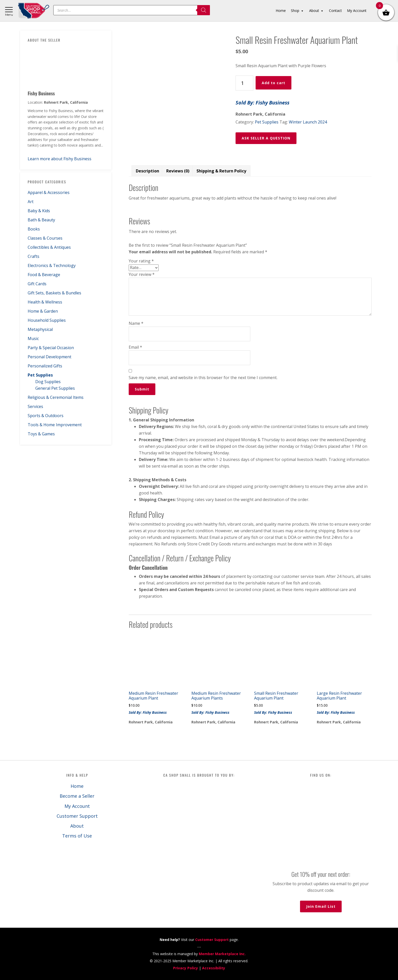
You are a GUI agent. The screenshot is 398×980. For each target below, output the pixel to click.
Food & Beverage (44, 275)
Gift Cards (37, 284)
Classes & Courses (45, 238)
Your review (142, 274)
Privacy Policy (186, 968)
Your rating (141, 261)
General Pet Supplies (55, 388)
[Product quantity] (244, 83)
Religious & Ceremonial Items (56, 397)
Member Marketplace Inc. (222, 954)
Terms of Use (77, 836)
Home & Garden (43, 311)
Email (135, 347)
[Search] (204, 10)
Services (35, 406)
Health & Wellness (45, 302)
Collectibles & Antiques (49, 247)
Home (77, 786)
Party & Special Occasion (51, 348)
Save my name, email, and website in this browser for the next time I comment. (203, 378)
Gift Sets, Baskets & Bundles (54, 293)
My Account (77, 806)
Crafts (34, 256)
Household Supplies (47, 320)
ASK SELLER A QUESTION (266, 138)
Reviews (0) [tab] (178, 171)
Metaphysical (40, 329)
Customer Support (77, 816)
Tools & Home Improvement (55, 425)
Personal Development (49, 357)
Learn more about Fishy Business (60, 159)
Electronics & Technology (52, 265)
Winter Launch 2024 (308, 122)
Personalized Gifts (45, 366)
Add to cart (273, 83)
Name (136, 323)
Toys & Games (41, 434)
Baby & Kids (39, 211)
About (77, 826)
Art (31, 202)
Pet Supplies (40, 375)
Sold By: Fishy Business (262, 103)
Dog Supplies (48, 382)
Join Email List (321, 906)
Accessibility (214, 968)
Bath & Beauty (41, 220)
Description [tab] (147, 171)
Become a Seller (77, 796)
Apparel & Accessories (49, 192)
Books (34, 229)
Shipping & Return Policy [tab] (221, 171)
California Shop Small (34, 11)
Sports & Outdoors (46, 416)
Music (33, 338)
